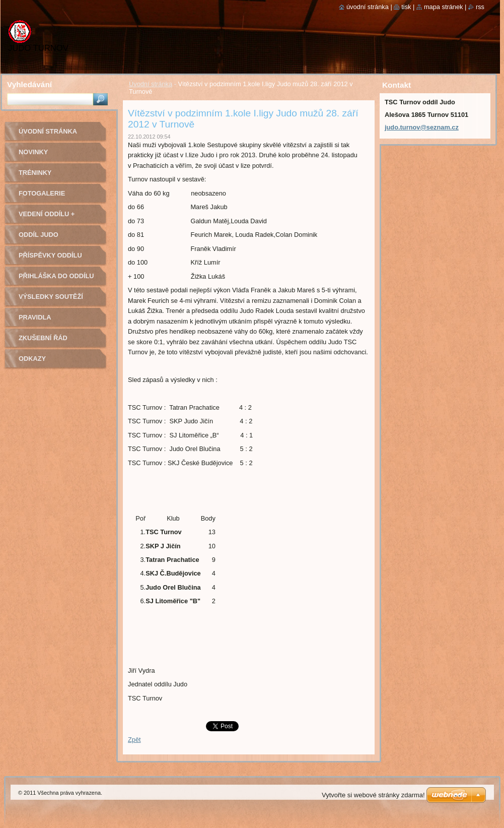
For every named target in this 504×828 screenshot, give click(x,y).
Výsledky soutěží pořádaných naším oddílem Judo (53, 300)
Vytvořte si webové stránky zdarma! (373, 795)
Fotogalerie (42, 193)
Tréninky (35, 173)
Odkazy (32, 359)
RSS (480, 7)
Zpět (134, 740)
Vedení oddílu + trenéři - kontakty (53, 217)
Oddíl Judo (39, 235)
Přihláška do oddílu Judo (56, 279)
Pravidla (35, 317)
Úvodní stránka (151, 84)
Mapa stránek (444, 7)
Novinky (33, 152)
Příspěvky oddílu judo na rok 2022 (50, 259)
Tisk (406, 7)
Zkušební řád (43, 338)
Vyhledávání (29, 84)
